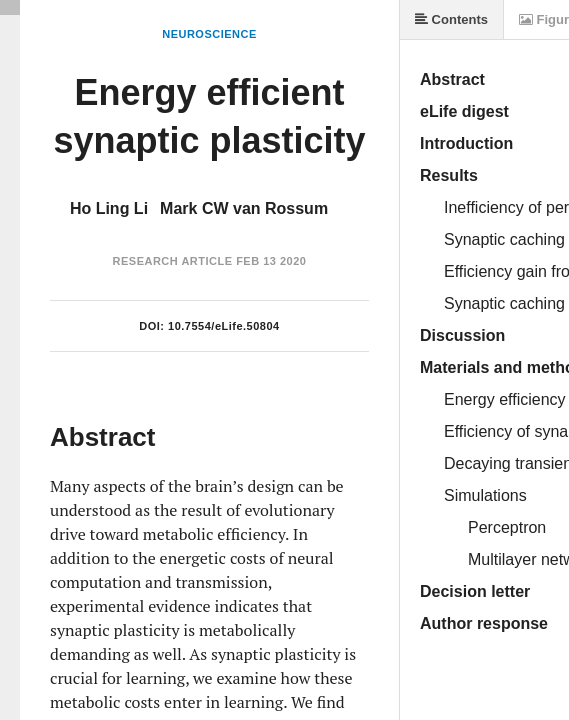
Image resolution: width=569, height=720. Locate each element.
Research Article (173, 261)
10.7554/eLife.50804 (224, 326)
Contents (451, 19)
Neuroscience (209, 34)
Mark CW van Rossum (244, 208)
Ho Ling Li (109, 208)
